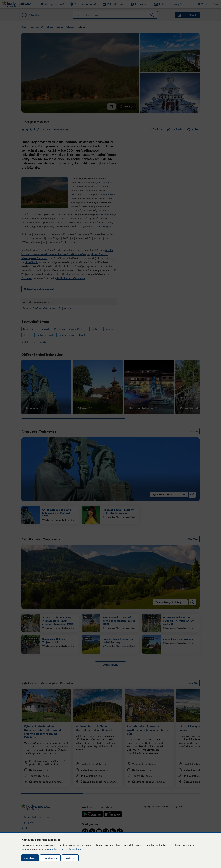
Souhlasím (30, 858)
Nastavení (70, 858)
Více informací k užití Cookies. (64, 849)
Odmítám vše (50, 858)
